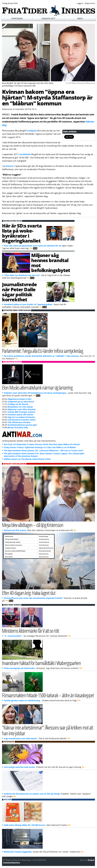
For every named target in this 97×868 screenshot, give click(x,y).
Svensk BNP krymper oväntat (21, 412)
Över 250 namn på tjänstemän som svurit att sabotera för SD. (33, 246)
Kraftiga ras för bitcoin (18, 404)
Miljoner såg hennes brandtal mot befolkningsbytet (51, 263)
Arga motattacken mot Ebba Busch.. (21, 738)
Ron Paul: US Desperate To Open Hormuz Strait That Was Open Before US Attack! (42, 444)
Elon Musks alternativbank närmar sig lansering (37, 387)
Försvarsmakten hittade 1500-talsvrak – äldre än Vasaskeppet (48, 695)
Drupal (91, 860)
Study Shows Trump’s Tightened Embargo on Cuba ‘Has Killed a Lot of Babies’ (40, 447)
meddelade (25, 154)
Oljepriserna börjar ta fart (19, 399)
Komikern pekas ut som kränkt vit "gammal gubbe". (29, 304)
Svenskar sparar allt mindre (20, 415)
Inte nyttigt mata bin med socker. (20, 767)
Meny (80, 18)
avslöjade (32, 131)
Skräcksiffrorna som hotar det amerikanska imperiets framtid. (33, 598)
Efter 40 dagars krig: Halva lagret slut (29, 593)
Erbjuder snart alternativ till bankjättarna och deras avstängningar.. (36, 393)
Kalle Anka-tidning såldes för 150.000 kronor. (25, 825)
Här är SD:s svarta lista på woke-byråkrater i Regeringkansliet (22, 233)
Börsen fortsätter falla (18, 427)
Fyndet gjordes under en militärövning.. (22, 700)
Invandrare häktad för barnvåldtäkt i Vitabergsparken (41, 663)
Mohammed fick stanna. (15, 530)
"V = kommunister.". (14, 636)
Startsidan (17, 18)
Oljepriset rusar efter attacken (22, 409)
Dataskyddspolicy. (12, 863)
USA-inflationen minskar (19, 422)
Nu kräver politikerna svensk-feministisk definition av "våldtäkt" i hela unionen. (42, 356)
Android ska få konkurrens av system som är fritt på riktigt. (32, 794)
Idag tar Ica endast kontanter (21, 417)
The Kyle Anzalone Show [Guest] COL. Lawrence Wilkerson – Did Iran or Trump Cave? (44, 450)
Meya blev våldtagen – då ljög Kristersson (33, 525)
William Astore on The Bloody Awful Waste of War (27, 459)
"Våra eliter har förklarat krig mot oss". (22, 275)
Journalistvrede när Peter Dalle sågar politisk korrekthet (19, 292)
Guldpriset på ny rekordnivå (21, 402)
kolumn (10, 166)
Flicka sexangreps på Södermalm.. (20, 668)
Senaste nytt (49, 18)
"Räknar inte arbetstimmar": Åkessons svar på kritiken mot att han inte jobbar (48, 730)
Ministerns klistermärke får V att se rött (30, 631)
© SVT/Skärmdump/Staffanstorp (80, 83)
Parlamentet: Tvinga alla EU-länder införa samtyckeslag (42, 351)
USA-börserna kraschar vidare (21, 420)
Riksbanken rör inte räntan (20, 407)
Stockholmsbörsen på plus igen (22, 425)
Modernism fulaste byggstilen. (18, 852)
